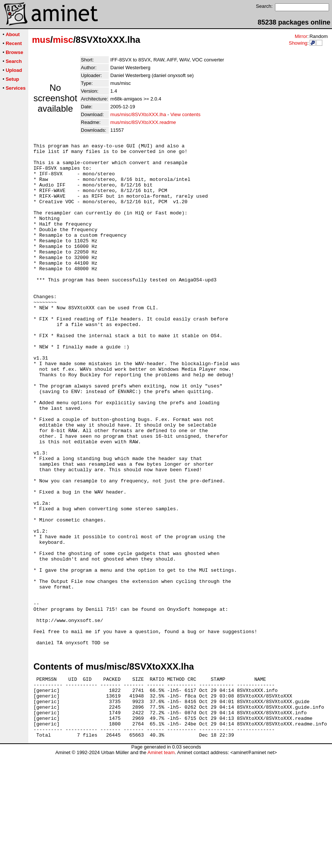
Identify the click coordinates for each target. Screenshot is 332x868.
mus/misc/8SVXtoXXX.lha (138, 114)
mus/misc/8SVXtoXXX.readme (143, 122)
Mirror (301, 36)
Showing (298, 43)
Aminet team (161, 865)
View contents (185, 114)
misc (63, 40)
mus (41, 40)
